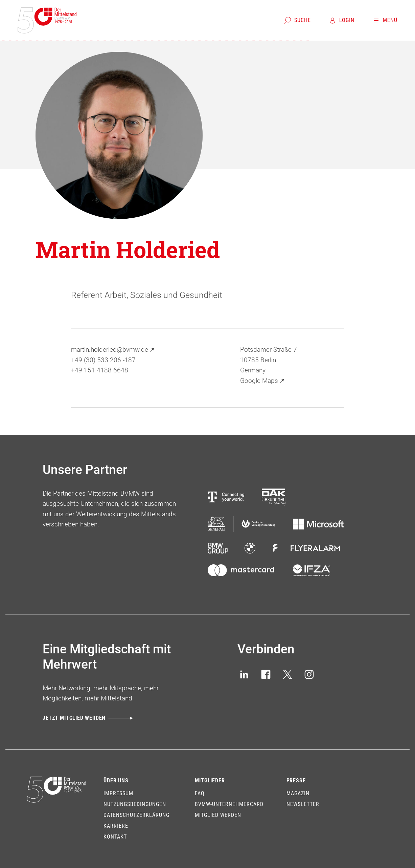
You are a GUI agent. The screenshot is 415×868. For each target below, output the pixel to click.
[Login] (341, 20)
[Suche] (297, 20)
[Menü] (385, 20)
